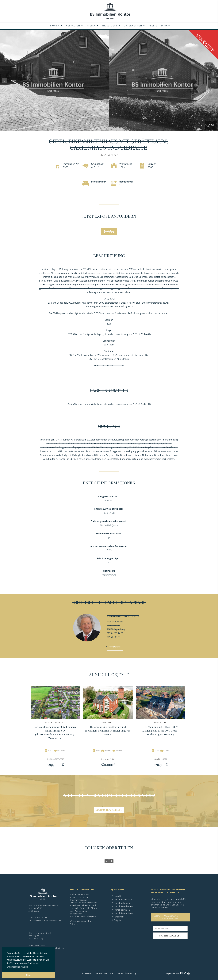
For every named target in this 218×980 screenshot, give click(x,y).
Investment (110, 26)
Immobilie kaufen (122, 903)
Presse (153, 26)
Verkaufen (73, 26)
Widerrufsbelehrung (127, 973)
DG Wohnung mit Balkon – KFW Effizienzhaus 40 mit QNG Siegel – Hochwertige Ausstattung (161, 731)
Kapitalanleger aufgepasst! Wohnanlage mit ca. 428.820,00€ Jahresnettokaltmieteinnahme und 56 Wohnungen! (55, 732)
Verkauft (205, 43)
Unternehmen (133, 26)
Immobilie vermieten (123, 913)
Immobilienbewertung (124, 899)
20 (211, 125)
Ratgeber (118, 920)
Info (164, 26)
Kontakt (117, 896)
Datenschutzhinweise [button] (17, 967)
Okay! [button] (29, 975)
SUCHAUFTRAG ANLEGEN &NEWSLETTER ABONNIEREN (165, 917)
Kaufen (55, 26)
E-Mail (109, 231)
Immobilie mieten (122, 910)
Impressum (87, 973)
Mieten (91, 26)
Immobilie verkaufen (123, 906)
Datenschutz (101, 973)
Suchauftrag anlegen (109, 810)
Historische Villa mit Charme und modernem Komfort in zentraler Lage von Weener (108, 731)
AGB (112, 973)
